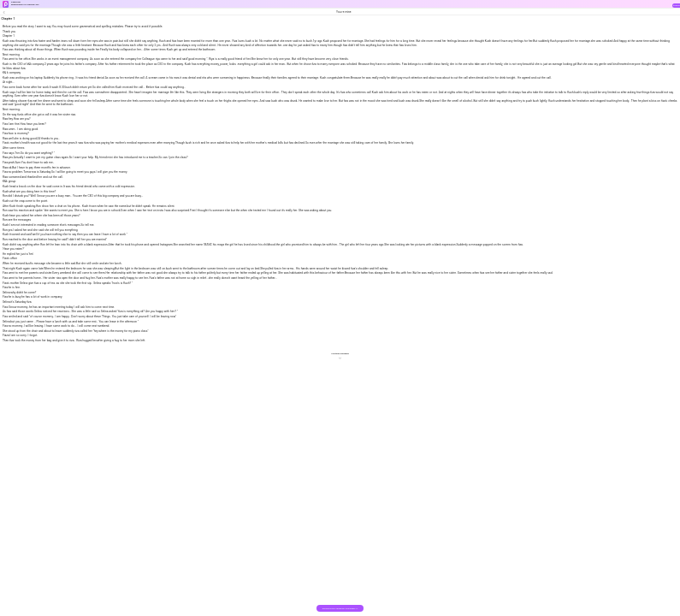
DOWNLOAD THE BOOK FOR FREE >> (340, 609)
